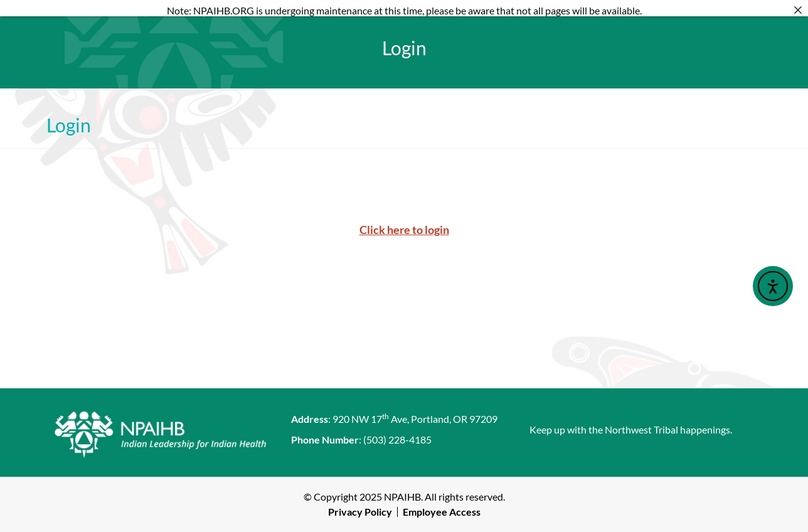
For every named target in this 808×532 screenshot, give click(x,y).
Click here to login (404, 230)
